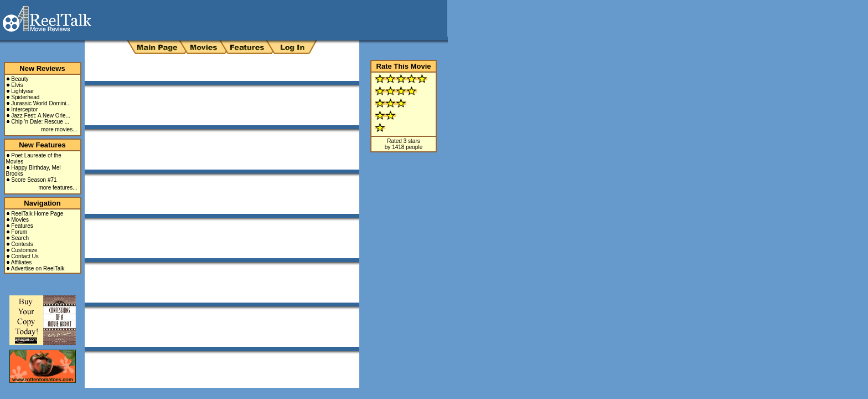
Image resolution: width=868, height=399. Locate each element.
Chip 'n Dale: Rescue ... (40, 122)
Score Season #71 (34, 180)
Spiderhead (25, 97)
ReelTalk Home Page (37, 214)
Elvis (17, 85)
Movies (20, 220)
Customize (24, 250)
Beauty (20, 79)
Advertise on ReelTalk (38, 268)
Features (22, 226)
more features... (58, 188)
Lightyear (22, 91)
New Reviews (42, 68)
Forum (19, 232)
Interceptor (24, 109)
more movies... (59, 129)
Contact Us (25, 256)
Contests (22, 244)
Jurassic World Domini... (41, 103)
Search (20, 238)
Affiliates (22, 262)
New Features (42, 145)
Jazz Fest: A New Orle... (41, 116)
